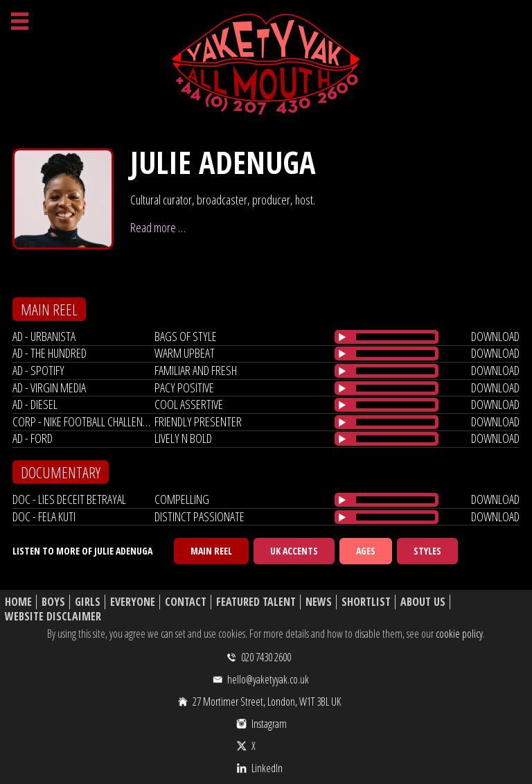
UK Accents (294, 551)
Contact (186, 602)
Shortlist (366, 602)
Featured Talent (256, 602)
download (495, 336)
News (319, 602)
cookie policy (459, 634)
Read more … (158, 227)
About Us (423, 602)
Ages (366, 551)
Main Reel (211, 551)
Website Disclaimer (53, 617)
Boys (53, 602)
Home (18, 602)
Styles (427, 551)
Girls (88, 602)
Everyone (133, 602)
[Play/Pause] (342, 337)
